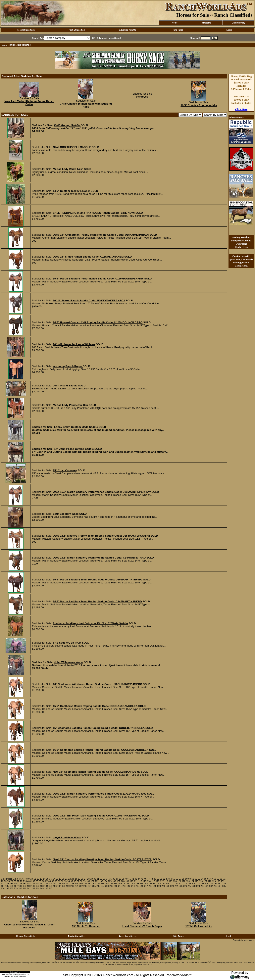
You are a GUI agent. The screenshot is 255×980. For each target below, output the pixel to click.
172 (176, 884)
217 (146, 886)
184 (3, 886)
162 (133, 884)
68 (215, 879)
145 (59, 884)
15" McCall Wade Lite (199, 926)
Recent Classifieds (26, 30)
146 (64, 884)
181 (215, 884)
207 (103, 886)
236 (3, 888)
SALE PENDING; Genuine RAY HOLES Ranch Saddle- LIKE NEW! (94, 213)
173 (181, 884)
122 (183, 881)
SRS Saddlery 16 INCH (67, 643)
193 (42, 886)
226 (185, 886)
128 (210, 881)
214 (133, 886)
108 (123, 881)
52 (164, 879)
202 (81, 886)
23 (73, 879)
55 (174, 879)
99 (84, 881)
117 (162, 881)
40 (126, 879)
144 (55, 884)
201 (76, 886)
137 (25, 884)
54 (171, 879)
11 (35, 879)
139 (33, 884)
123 (188, 881)
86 (43, 881)
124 (192, 881)
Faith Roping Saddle (67, 125)
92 (62, 881)
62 (196, 879)
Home (175, 23)
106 (114, 881)
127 (205, 881)
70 (221, 879)
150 (81, 884)
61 (193, 879)
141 (42, 884)
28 (88, 879)
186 (12, 886)
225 (181, 886)
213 (129, 886)
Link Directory (238, 23)
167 (155, 884)
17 (54, 879)
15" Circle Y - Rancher (86, 926)
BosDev (7, 976)
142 (46, 884)
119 (171, 881)
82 (34, 881)
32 (101, 879)
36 (114, 879)
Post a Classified (77, 30)
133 (7, 884)
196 (55, 886)
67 (212, 879)
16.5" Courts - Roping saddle (199, 105)
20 (63, 879)
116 (158, 881)
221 (163, 886)
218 (150, 886)
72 (2, 881)
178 (202, 884)
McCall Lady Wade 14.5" (68, 169)
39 (123, 879)
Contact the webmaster (243, 940)
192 (37, 886)
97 (78, 881)
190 (29, 886)
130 (218, 881)
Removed (142, 97)
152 (90, 884)
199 (68, 886)
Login (229, 30)
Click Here (241, 109)
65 (205, 879)
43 (136, 879)
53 (167, 879)
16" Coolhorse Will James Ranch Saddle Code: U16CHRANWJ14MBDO (97, 684)
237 (7, 888)
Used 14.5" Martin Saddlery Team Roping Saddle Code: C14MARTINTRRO (99, 558)
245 (42, 888)
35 (111, 879)
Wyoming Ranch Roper (68, 366)
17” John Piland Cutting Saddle (74, 449)
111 (136, 881)
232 (211, 886)
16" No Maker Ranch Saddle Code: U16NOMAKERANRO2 (89, 300)
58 (183, 879)
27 (85, 879)
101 (92, 881)
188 (20, 886)
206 (98, 886)
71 (224, 879)
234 (220, 886)
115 (153, 881)
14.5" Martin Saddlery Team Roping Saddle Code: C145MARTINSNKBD (97, 601)
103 (101, 881)
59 (186, 879)
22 (70, 879)
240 (20, 888)
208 (107, 886)
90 (56, 881)
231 (207, 886)
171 (172, 884)
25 (79, 879)
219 (155, 886)
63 (199, 879)
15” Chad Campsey (65, 470)
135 (16, 884)
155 (103, 884)
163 (137, 884)
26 (82, 879)
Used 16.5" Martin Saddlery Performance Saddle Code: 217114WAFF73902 (100, 794)
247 (51, 888)
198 (64, 886)
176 (194, 884)
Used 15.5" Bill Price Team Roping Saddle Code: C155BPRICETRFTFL (97, 816)
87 (46, 881)
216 (142, 886)
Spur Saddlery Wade (66, 514)
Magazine (206, 23)
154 (98, 884)
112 (140, 881)
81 (31, 881)
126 (201, 881)
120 (175, 881)
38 (120, 879)
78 (21, 881)
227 (189, 886)
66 (208, 879)
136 (20, 884)
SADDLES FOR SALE (20, 45)
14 (44, 879)
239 (16, 888)
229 (198, 886)
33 (104, 879)
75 (12, 881)
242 (29, 888)
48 (152, 879)
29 (92, 879)
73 (5, 881)
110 (131, 881)
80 (27, 881)
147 (68, 884)
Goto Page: (6, 879)
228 (194, 886)
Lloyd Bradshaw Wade (67, 837)
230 (202, 886)
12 (38, 879)
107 (119, 881)
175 (189, 884)
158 (116, 884)
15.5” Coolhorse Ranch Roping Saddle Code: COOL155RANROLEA (95, 706)
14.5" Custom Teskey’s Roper (71, 191)
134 (12, 884)
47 (148, 879)
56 (177, 879)
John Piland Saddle (65, 386)
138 (29, 884)
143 (51, 884)
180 (211, 884)
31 (98, 879)
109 (127, 881)
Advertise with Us (127, 30)
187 (16, 886)
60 (189, 879)
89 (53, 881)
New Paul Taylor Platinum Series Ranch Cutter (29, 103)
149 (76, 884)
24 (76, 879)
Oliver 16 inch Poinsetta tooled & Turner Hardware (29, 926)
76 (15, 881)
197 (59, 886)
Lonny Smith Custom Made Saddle (76, 427)
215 (137, 886)
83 (37, 881)
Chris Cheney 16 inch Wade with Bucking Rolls (86, 105)
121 (179, 881)
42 (133, 879)
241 (25, 888)
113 (144, 881)
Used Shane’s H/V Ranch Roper (142, 926)
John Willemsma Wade (69, 662)
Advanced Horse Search (109, 38)
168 (159, 884)
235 (224, 886)
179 (207, 884)
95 (72, 881)
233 (215, 886)
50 (158, 879)
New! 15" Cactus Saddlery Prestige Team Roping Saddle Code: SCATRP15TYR (102, 859)
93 (65, 881)
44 (139, 879)
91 (59, 881)
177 (198, 884)
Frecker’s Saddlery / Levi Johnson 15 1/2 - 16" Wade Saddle (90, 623)
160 (124, 884)
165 (146, 884)
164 (142, 884)
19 (60, 879)
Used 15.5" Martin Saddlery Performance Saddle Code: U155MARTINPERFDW (102, 492)
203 (85, 886)
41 (129, 879)
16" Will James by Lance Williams (74, 344)
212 (124, 886)
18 (57, 879)
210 (116, 886)
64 (202, 879)
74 (9, 881)
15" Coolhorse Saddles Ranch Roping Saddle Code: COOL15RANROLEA (99, 728)
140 (37, 884)
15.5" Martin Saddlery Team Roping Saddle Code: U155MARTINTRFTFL (98, 580)
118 (166, 881)
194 (46, 886)
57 (180, 879)
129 (214, 881)
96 (75, 881)
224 (176, 886)
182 (220, 884)
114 (149, 881)
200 (72, 886)
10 (31, 879)
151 (85, 884)
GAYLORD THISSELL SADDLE (72, 147)
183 (224, 884)
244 (37, 888)
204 (90, 886)
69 (218, 879)
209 (111, 886)
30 (95, 879)
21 (66, 879)
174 (185, 884)
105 (110, 881)
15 (47, 879)
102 (97, 881)
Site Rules (178, 30)
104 (105, 881)
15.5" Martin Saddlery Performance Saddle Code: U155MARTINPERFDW (98, 279)
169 (163, 884)
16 (51, 879)
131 (223, 881)
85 (40, 881)
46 (145, 879)
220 (159, 886)
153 (94, 884)
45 (142, 879)
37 (117, 879)
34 (107, 879)
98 (81, 881)
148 (72, 884)
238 (12, 888)
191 (33, 886)
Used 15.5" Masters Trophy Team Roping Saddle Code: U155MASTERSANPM (101, 536)
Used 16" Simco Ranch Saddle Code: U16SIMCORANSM (88, 257)
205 (94, 886)
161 (129, 884)
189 (25, 886)
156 (107, 884)
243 (33, 888)
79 (24, 881)
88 (50, 881)
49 (155, 879)
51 (161, 879)
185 (7, 886)
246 (46, 888)
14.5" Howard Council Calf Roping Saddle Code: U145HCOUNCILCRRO (98, 322)
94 (69, 881)
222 (168, 886)
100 (88, 881)
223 (172, 886)
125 (197, 881)
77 (18, 881)
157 (111, 884)
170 (168, 884)
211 (120, 886)
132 (3, 884)
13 (41, 879)
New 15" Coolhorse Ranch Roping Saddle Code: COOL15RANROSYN (96, 772)
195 (51, 886)
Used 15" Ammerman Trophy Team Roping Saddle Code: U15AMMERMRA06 (101, 235)
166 (150, 884)
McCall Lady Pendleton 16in (70, 405)
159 (120, 884)
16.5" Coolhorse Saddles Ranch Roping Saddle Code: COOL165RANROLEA (101, 750)
